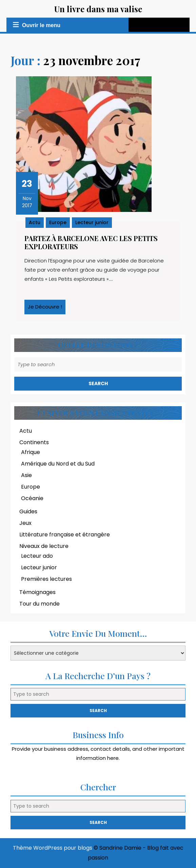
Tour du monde (40, 604)
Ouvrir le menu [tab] (36, 25)
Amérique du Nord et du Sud (58, 464)
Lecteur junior (92, 222)
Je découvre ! (47, 309)
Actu (35, 222)
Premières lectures (46, 579)
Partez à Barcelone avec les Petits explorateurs (91, 242)
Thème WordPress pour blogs (53, 848)
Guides (28, 511)
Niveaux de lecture (44, 546)
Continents (34, 442)
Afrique (31, 452)
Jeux (25, 523)
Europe (58, 222)
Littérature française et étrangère (65, 535)
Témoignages (37, 592)
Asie (26, 475)
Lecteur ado (37, 556)
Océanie (32, 498)
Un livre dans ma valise (98, 9)
